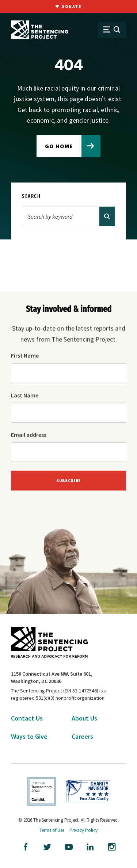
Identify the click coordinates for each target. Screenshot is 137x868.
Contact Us (27, 718)
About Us (84, 718)
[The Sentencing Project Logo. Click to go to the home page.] (39, 30)
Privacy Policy (83, 830)
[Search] (61, 216)
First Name (25, 356)
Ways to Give (29, 736)
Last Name (25, 396)
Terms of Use (52, 830)
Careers (82, 736)
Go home (59, 146)
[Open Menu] (112, 30)
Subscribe (68, 481)
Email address (29, 435)
